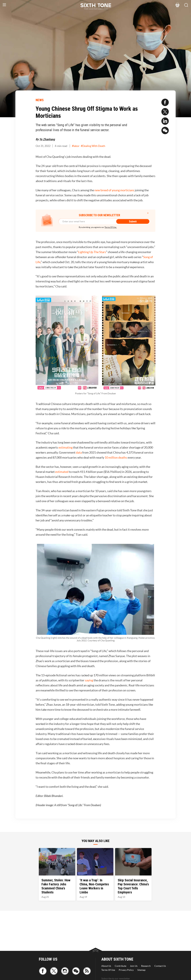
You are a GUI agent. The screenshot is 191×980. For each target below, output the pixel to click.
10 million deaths (116, 458)
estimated (62, 472)
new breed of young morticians (114, 190)
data (79, 452)
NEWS (40, 100)
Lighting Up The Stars (92, 252)
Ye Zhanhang (47, 139)
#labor (76, 146)
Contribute (121, 966)
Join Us (134, 966)
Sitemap (141, 970)
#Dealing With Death (93, 146)
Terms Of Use (108, 970)
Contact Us (160, 966)
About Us (106, 966)
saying (89, 680)
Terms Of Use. (111, 227)
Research (146, 966)
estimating (66, 447)
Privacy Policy (126, 970)
